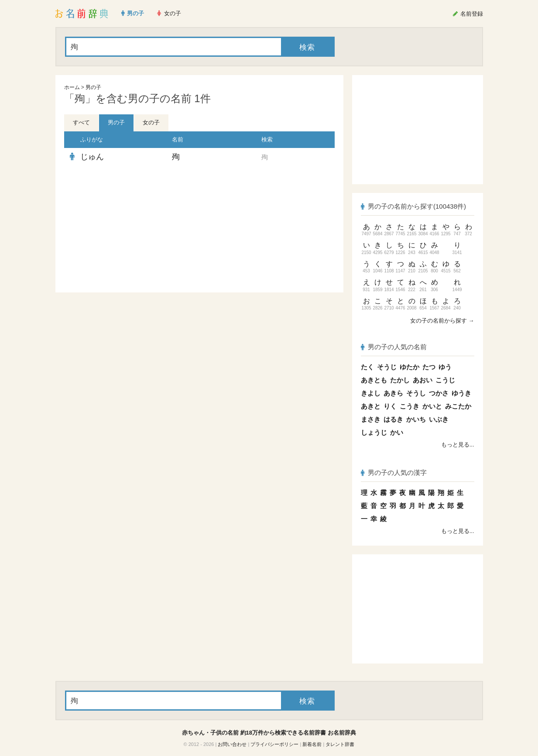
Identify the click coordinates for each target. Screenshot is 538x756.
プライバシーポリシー (274, 744)
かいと (432, 406)
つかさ (439, 393)
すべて (81, 122)
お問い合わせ (232, 744)
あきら (393, 393)
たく (367, 367)
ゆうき (461, 393)
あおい (423, 380)
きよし (371, 393)
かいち (416, 419)
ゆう (445, 367)
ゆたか (409, 367)
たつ (429, 367)
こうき (409, 406)
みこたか (458, 406)
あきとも (374, 380)
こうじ (445, 380)
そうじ (387, 367)
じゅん (92, 157)
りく (390, 406)
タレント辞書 (340, 744)
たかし (400, 380)
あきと (371, 406)
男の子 (93, 87)
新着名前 (312, 744)
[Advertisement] (130, 229)
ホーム (72, 87)
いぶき (439, 419)
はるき (393, 419)
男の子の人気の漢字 (394, 472)
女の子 (151, 122)
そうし (416, 393)
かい (397, 432)
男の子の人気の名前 (394, 347)
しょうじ (374, 432)
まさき (371, 419)
